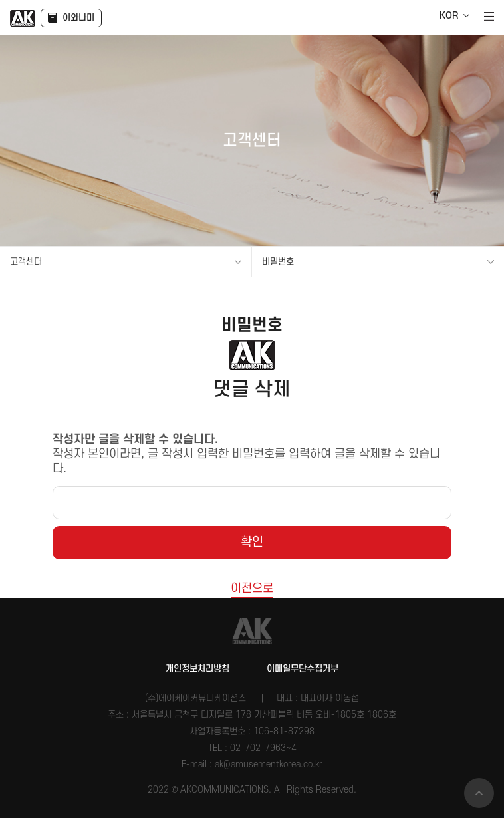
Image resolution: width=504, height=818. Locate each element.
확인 (252, 542)
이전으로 (252, 588)
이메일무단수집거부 (303, 669)
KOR (449, 16)
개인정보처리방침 (197, 669)
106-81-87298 (284, 731)
